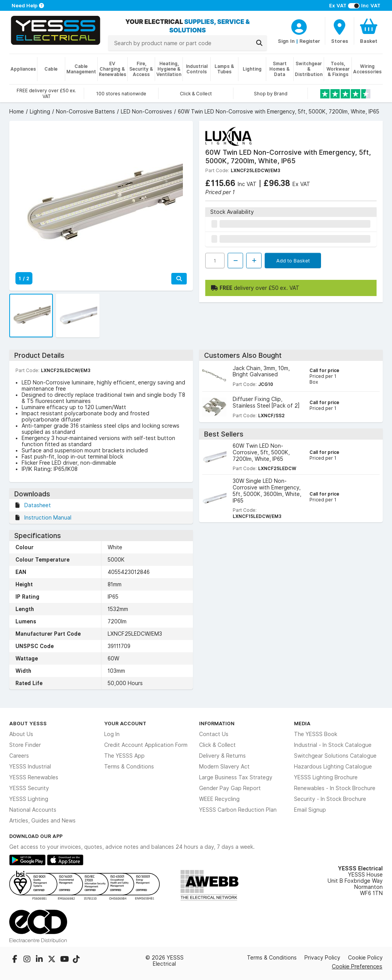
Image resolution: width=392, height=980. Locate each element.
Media (302, 723)
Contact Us (214, 734)
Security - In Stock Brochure (330, 799)
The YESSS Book (316, 734)
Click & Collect (217, 745)
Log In (112, 734)
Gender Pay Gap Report (230, 788)
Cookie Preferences (357, 966)
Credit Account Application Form (146, 745)
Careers (19, 756)
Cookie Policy (365, 958)
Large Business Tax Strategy (236, 777)
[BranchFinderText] (340, 31)
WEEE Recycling (219, 799)
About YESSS (28, 723)
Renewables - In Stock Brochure (335, 788)
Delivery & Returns (222, 756)
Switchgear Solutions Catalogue (335, 756)
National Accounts (33, 810)
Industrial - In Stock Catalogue (333, 745)
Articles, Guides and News (42, 821)
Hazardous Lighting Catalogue (333, 767)
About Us (21, 734)
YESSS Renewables (34, 777)
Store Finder (25, 745)
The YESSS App (124, 756)
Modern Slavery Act (224, 767)
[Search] (259, 43)
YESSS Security (29, 788)
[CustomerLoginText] (299, 26)
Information (217, 723)
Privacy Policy (322, 958)
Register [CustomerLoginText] (310, 41)
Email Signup (310, 810)
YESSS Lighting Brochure (326, 777)
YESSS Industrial (30, 767)
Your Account (125, 723)
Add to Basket (293, 261)
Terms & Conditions (129, 767)
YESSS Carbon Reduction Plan (238, 810)
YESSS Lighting (29, 799)
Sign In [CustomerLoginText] (286, 41)
